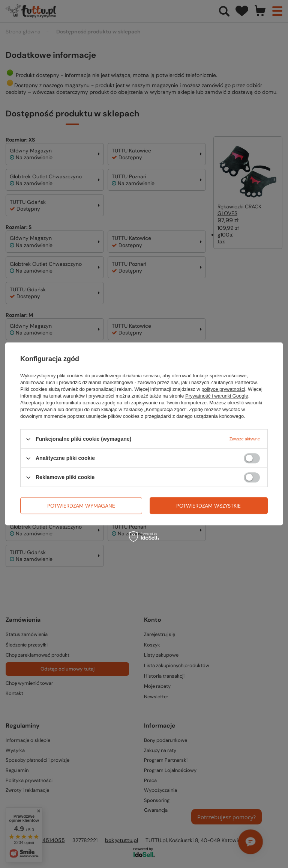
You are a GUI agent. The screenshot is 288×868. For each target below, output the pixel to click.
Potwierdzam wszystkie (208, 506)
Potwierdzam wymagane (81, 506)
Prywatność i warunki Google (217, 396)
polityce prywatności (223, 389)
